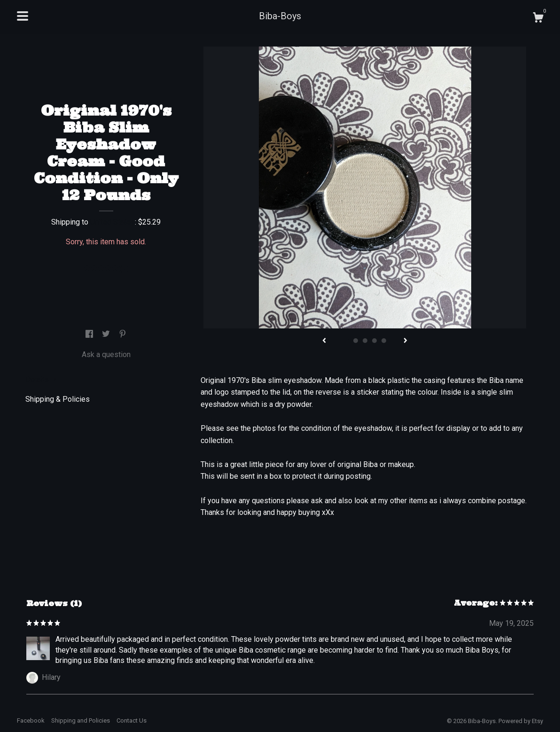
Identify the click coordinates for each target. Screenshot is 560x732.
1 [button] (346, 341)
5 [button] (384, 341)
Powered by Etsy (521, 721)
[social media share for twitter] (107, 334)
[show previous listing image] (324, 341)
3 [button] (365, 341)
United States (113, 222)
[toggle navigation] (23, 16)
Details (41, 379)
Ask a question (106, 354)
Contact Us (132, 720)
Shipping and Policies (81, 720)
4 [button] (374, 341)
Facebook (31, 720)
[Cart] (538, 19)
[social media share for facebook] (90, 334)
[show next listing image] (405, 341)
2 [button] (356, 341)
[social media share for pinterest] (123, 334)
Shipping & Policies (58, 399)
